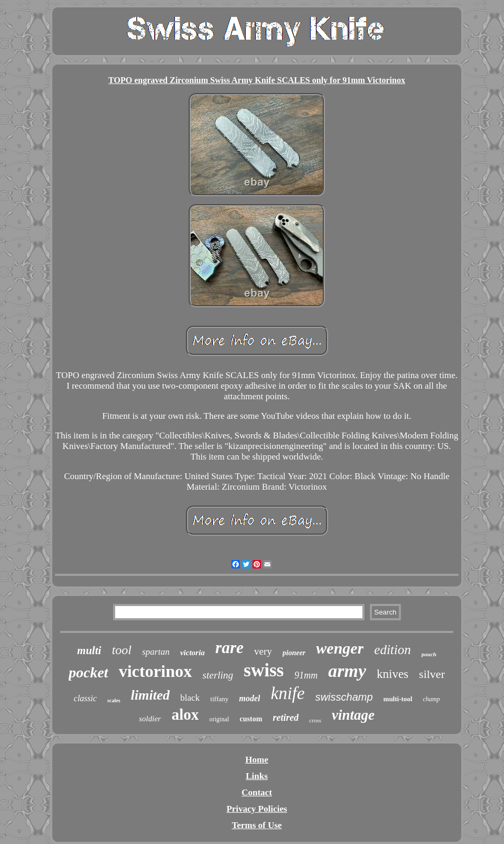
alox (185, 714)
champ (431, 699)
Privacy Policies (257, 809)
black (190, 698)
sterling (218, 675)
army (347, 671)
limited (151, 695)
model (249, 698)
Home (256, 760)
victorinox (156, 671)
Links (257, 776)
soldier (150, 719)
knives (393, 674)
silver (432, 674)
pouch (429, 654)
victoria (193, 653)
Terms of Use (257, 825)
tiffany (219, 699)
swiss (264, 670)
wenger (340, 648)
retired (286, 718)
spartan (156, 652)
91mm (306, 675)
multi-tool (398, 699)
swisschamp (344, 697)
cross (315, 720)
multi (89, 650)
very (263, 651)
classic (86, 698)
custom (251, 719)
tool (122, 650)
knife (287, 693)
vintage (353, 715)
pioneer (294, 653)
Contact (257, 792)
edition (392, 650)
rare (230, 648)
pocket (88, 672)
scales (114, 700)
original (219, 719)
